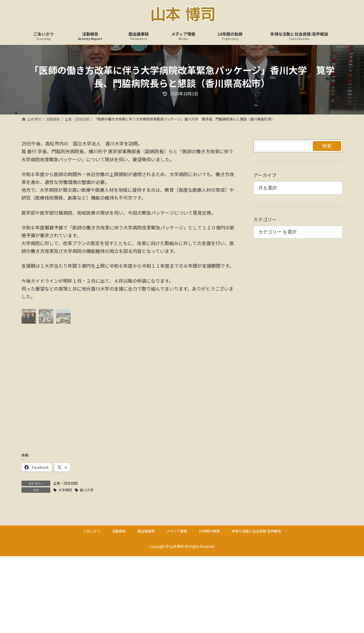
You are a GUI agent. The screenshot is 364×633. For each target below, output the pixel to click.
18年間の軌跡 (209, 531)
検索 (327, 146)
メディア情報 (177, 531)
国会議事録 (146, 531)
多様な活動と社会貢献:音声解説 (256, 531)
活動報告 (119, 531)
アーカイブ (265, 175)
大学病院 (65, 490)
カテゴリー (265, 219)
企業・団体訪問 (65, 483)
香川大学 (87, 490)
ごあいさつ (92, 531)
